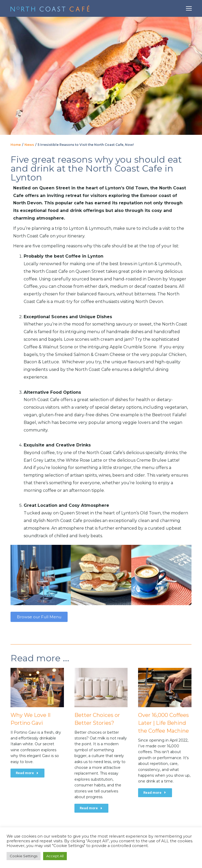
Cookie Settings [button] (24, 856)
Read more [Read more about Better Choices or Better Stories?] (91, 808)
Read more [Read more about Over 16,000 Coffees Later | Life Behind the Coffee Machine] (155, 793)
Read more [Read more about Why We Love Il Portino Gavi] (27, 773)
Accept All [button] (55, 856)
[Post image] (37, 688)
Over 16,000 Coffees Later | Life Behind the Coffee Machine (163, 723)
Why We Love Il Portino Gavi (31, 719)
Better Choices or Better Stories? (97, 719)
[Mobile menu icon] (189, 8)
